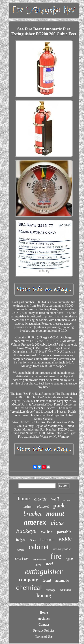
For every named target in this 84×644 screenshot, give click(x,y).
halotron (47, 539)
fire (56, 556)
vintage (51, 590)
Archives (44, 619)
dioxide (41, 499)
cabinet (39, 547)
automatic (62, 581)
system (22, 559)
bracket (33, 514)
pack (59, 506)
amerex (35, 522)
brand (47, 581)
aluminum (66, 590)
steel (49, 564)
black (33, 540)
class (57, 523)
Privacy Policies (44, 631)
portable (64, 532)
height (21, 540)
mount (55, 513)
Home (44, 613)
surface (21, 550)
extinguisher (44, 571)
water (46, 532)
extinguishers (40, 560)
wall (55, 499)
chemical (29, 587)
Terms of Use (44, 637)
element (43, 506)
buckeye (26, 531)
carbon (28, 507)
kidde (65, 539)
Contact (44, 625)
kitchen (67, 500)
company (28, 580)
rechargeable (62, 549)
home (24, 498)
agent (69, 559)
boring (44, 595)
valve (38, 565)
